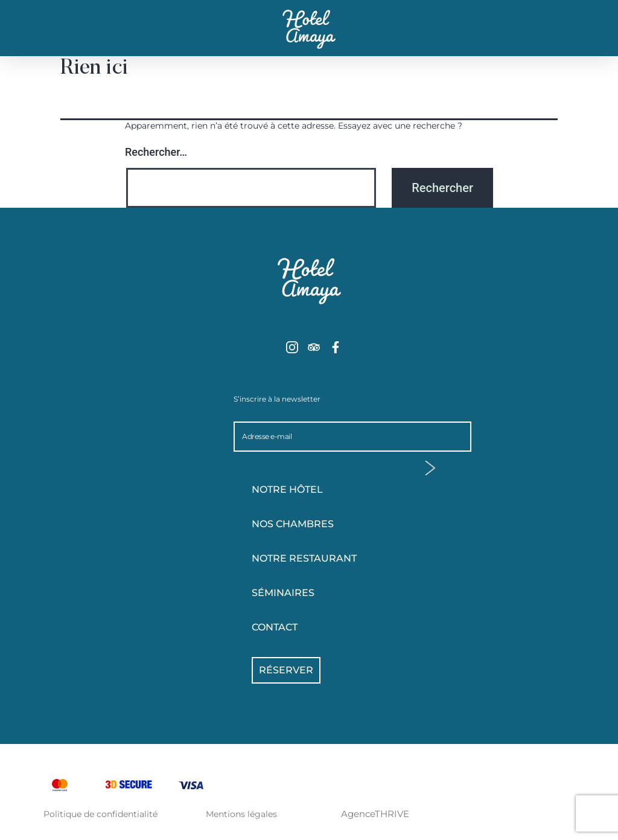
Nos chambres (318, 524)
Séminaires (283, 593)
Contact (275, 627)
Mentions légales (241, 814)
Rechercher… (156, 152)
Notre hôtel (318, 490)
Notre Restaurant (304, 558)
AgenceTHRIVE (375, 814)
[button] (62, 37)
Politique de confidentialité (100, 814)
